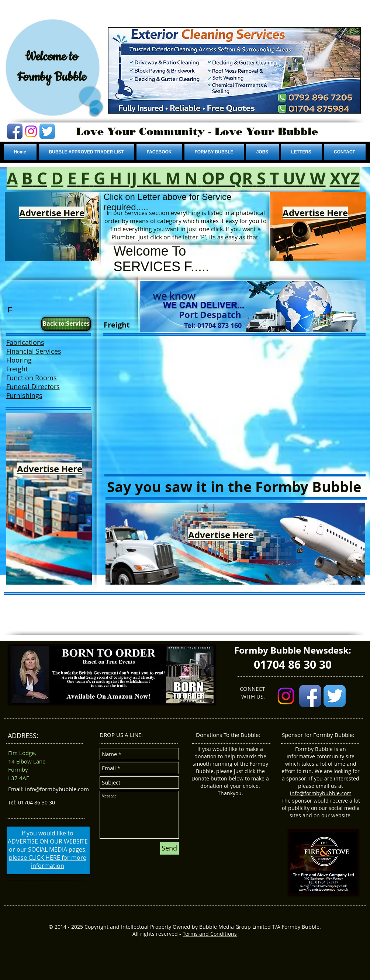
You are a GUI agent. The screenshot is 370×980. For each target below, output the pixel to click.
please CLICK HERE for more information (48, 862)
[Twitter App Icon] (47, 131)
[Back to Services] (66, 324)
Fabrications (25, 342)
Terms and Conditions (210, 934)
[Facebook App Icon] (15, 131)
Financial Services (34, 351)
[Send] (170, 848)
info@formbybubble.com (321, 793)
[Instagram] (31, 131)
